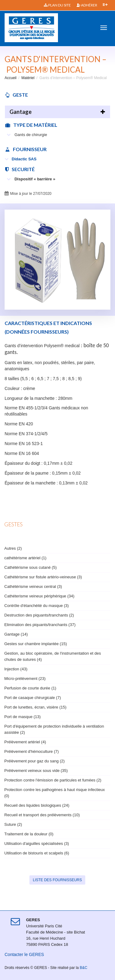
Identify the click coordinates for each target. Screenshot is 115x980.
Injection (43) (16, 669)
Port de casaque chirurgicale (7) (33, 698)
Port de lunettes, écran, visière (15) (35, 707)
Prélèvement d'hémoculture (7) (32, 751)
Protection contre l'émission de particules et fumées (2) (53, 780)
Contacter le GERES (24, 954)
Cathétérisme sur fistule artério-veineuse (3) (43, 577)
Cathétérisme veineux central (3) (33, 586)
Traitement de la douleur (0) (29, 834)
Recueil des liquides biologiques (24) (37, 805)
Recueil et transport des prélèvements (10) (42, 815)
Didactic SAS (21, 159)
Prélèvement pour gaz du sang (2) (34, 761)
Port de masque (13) (23, 717)
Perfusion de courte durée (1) (30, 688)
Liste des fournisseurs (57, 880)
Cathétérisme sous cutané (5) (31, 567)
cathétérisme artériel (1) (25, 558)
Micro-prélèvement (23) (25, 679)
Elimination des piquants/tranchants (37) (40, 625)
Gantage (21, 112)
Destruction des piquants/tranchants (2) (39, 615)
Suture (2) (13, 824)
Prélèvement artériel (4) (25, 742)
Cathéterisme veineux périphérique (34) (39, 596)
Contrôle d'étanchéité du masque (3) (36, 606)
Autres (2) (13, 548)
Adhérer (87, 5)
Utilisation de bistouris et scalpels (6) (37, 853)
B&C (84, 968)
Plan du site (57, 5)
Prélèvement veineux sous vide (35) (36, 771)
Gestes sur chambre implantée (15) (36, 644)
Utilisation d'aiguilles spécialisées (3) (37, 843)
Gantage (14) (16, 634)
